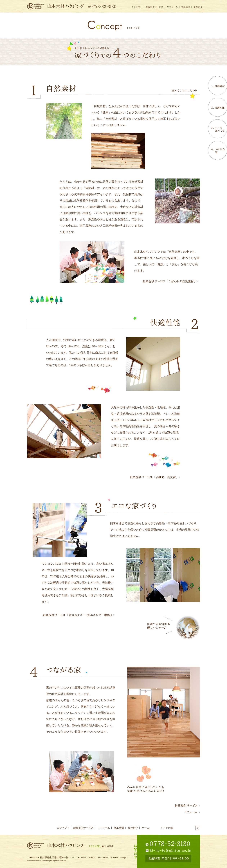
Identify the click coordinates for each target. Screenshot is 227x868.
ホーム (145, 828)
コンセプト (137, 7)
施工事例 (186, 7)
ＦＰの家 (167, 828)
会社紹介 (198, 7)
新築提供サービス (155, 7)
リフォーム (172, 7)
